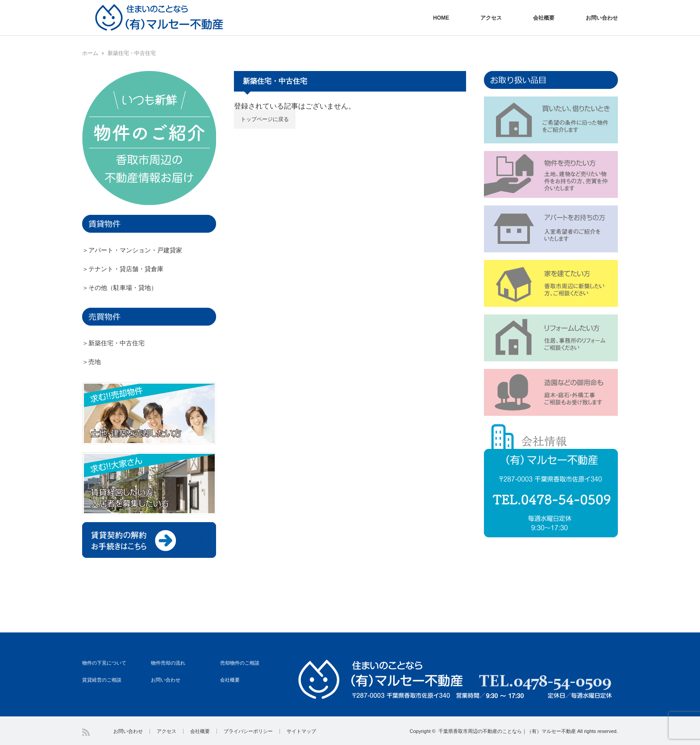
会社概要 (544, 18)
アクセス (491, 18)
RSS (86, 732)
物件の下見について (104, 663)
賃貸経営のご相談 (102, 680)
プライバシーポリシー (248, 731)
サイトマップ (301, 731)
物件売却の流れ (168, 663)
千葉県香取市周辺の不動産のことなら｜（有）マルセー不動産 (507, 731)
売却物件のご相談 (240, 663)
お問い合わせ (602, 18)
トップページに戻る (265, 119)
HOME (441, 18)
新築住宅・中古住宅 (132, 53)
